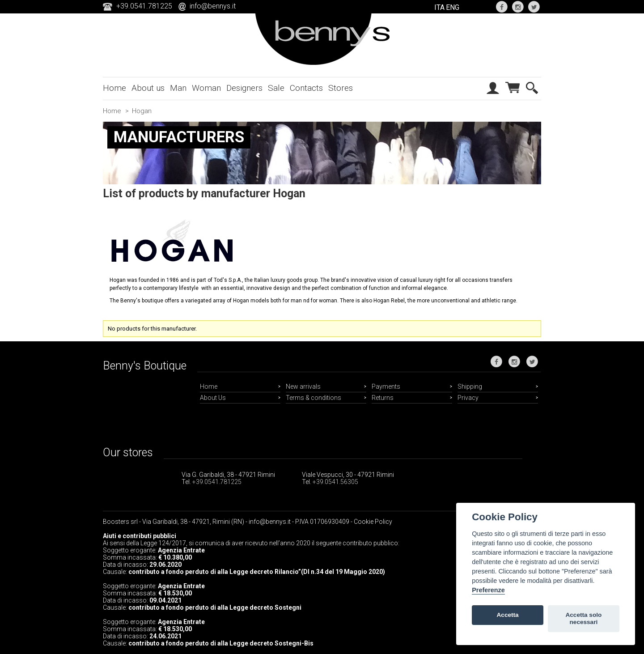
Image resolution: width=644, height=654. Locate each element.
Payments (386, 386)
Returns (383, 398)
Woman (206, 88)
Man (178, 88)
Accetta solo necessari (583, 618)
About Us (213, 398)
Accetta (508, 615)
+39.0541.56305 (335, 482)
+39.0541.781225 (217, 482)
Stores (341, 88)
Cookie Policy (373, 522)
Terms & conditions (314, 398)
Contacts (306, 88)
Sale (276, 88)
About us (148, 88)
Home (114, 88)
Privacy (468, 398)
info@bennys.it (213, 6)
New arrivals (303, 386)
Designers (244, 88)
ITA (439, 7)
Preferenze (488, 590)
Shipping (470, 386)
